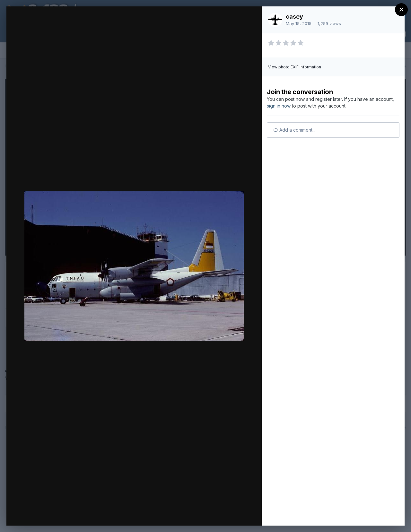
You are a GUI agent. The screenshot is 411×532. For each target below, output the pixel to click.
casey (294, 17)
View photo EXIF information (295, 67)
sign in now (279, 106)
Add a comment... (294, 130)
